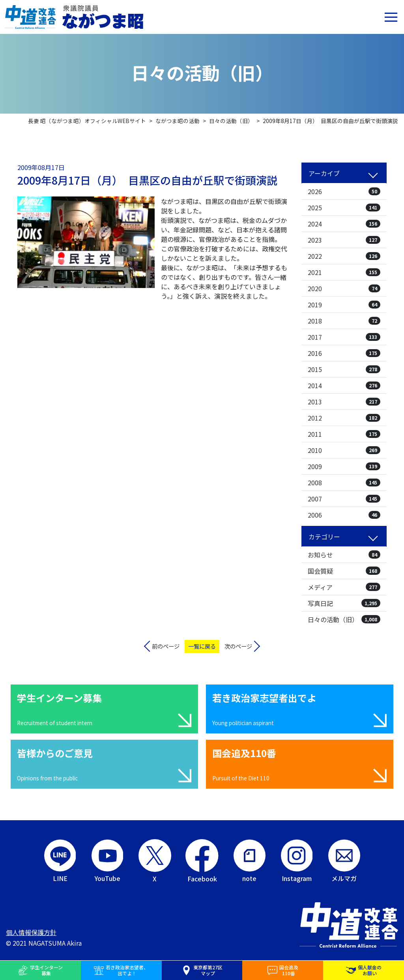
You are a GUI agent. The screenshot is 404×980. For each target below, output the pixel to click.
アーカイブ (324, 173)
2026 (344, 191)
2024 (344, 224)
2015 (344, 369)
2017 (344, 337)
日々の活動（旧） (344, 619)
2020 (344, 288)
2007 (344, 499)
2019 (344, 305)
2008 (344, 483)
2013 (344, 402)
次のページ (238, 646)
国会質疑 (344, 571)
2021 (344, 272)
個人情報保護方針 (31, 932)
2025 (344, 208)
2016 (344, 353)
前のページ (166, 646)
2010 (344, 450)
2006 (344, 515)
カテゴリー (324, 537)
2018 (344, 321)
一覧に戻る (202, 646)
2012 (344, 418)
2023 (344, 240)
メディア (344, 587)
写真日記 (344, 603)
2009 (344, 466)
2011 (344, 434)
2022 (344, 256)
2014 (344, 385)
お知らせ (344, 555)
